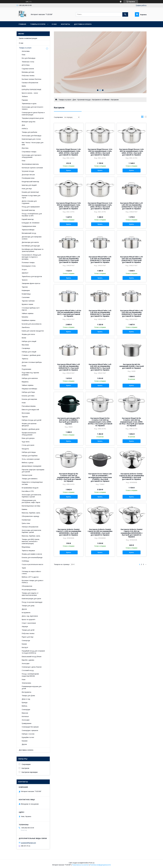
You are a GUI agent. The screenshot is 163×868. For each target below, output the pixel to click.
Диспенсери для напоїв (30, 242)
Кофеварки (26, 290)
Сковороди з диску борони (32, 667)
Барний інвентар (28, 219)
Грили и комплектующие (28, 38)
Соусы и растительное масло (32, 564)
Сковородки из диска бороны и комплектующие (33, 114)
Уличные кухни (27, 475)
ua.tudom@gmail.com (28, 843)
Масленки (25, 345)
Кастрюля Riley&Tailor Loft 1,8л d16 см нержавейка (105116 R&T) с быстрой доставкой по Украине (100, 313)
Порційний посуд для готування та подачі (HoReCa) (33, 652)
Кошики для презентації (30, 192)
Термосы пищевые (28, 551)
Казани (24, 644)
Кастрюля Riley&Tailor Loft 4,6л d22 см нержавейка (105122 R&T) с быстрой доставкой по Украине (100, 367)
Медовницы (26, 547)
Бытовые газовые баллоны (32, 79)
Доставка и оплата (83, 24)
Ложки (24, 366)
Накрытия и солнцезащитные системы (32, 483)
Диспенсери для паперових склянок (32, 238)
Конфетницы (26, 294)
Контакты (65, 24)
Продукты (25, 449)
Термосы (25, 359)
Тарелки (25, 287)
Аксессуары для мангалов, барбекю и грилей (32, 496)
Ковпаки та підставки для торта (31, 197)
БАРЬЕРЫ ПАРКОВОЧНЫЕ (32, 90)
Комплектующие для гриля (31, 599)
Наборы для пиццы (29, 452)
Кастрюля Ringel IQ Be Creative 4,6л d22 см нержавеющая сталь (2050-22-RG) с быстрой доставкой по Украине (131, 422)
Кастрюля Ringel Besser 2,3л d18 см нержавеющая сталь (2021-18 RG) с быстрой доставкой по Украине (100, 152)
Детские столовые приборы (32, 362)
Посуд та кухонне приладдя (32, 602)
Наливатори (26, 520)
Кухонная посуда (84, 100)
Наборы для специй (29, 341)
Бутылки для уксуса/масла (32, 324)
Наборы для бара (28, 392)
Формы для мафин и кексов (32, 554)
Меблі (24, 86)
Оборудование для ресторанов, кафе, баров (31, 501)
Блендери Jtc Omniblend (31, 223)
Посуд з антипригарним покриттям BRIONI (30, 675)
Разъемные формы (29, 406)
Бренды (25, 702)
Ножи (24, 403)
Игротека (25, 148)
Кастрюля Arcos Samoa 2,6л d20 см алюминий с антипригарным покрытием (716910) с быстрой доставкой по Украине (100, 477)
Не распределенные (29, 590)
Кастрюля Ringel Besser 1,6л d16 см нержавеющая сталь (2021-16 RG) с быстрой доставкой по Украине (69, 152)
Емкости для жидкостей (30, 410)
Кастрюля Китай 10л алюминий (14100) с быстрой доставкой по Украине (132, 366)
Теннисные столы (28, 62)
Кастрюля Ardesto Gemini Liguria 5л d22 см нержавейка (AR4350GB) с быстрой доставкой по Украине (131, 476)
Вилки (24, 338)
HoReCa (25, 129)
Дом (74, 100)
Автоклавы (26, 51)
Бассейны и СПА (28, 491)
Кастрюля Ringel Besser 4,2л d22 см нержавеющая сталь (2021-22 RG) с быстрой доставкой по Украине (131, 152)
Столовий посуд (28, 670)
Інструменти (26, 613)
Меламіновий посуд (29, 233)
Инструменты (26, 692)
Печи (23, 55)
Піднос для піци (28, 637)
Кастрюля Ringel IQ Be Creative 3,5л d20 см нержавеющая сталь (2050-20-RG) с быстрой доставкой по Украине (100, 422)
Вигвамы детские (28, 72)
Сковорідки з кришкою (30, 730)
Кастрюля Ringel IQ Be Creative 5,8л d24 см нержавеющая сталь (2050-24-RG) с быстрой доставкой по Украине (69, 477)
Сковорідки (26, 710)
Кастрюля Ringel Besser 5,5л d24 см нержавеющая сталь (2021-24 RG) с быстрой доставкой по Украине (69, 206)
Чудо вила (26, 442)
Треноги (25, 280)
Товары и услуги (38, 24)
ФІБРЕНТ (25, 273)
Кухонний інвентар (28, 210)
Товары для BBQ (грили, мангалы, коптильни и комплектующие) (31, 541)
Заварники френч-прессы (31, 283)
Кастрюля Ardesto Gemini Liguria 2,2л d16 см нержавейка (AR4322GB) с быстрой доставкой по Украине (132, 533)
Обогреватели (27, 586)
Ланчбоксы (26, 327)
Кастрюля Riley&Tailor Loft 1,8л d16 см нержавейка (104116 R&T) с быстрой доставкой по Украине (131, 206)
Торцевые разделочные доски (33, 118)
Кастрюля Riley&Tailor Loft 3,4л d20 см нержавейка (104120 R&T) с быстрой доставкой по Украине (100, 260)
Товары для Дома (28, 696)
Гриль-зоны (26, 523)
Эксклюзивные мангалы (30, 164)
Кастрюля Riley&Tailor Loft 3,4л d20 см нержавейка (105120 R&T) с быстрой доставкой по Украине (69, 367)
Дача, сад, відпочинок (30, 616)
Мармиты (25, 382)
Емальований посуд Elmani (32, 657)
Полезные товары (28, 262)
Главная (22, 24)
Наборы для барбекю (30, 456)
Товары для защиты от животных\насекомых (30, 594)
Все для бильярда (29, 58)
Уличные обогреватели (30, 527)
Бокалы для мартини (29, 399)
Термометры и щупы (29, 104)
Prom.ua (92, 863)
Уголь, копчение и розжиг (31, 459)
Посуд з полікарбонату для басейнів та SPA (32, 215)
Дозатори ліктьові (28, 175)
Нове (24, 680)
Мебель (25, 706)
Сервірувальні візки (29, 226)
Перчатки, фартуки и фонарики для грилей (33, 471)
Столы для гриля (28, 445)
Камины (24, 509)
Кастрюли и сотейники (101, 100)
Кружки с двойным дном (31, 429)
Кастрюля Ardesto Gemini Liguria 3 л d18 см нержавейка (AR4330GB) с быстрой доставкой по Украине (69, 532)
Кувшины (25, 317)
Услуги (24, 270)
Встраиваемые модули (30, 488)
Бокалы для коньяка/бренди (32, 557)
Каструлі (25, 647)
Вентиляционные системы (31, 506)
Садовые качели (28, 69)
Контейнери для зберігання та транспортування (33, 250)
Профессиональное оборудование (29, 434)
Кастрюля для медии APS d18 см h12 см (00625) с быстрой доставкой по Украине (69, 421)
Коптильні (25, 716)
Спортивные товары (29, 152)
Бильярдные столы (29, 266)
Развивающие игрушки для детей (32, 687)
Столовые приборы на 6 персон (31, 309)
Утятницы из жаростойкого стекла (31, 572)
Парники (25, 100)
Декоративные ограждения (32, 466)
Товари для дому (28, 606)
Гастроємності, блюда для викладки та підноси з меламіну (31, 257)
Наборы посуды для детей (32, 420)
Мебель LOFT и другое (30, 577)
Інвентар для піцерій (29, 185)
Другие (24, 609)
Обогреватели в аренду (30, 516)
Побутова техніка (28, 76)
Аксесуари (26, 663)
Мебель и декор (28, 463)
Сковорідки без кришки (30, 727)
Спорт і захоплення (29, 623)
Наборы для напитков (30, 378)
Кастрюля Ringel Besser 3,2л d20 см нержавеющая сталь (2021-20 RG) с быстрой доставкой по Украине (100, 206)
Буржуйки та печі (28, 737)
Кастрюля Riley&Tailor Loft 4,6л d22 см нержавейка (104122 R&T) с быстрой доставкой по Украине (131, 260)
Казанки (25, 741)
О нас (54, 24)
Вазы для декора (28, 438)
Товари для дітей (28, 630)
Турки (24, 568)
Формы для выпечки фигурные (29, 425)
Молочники (26, 413)
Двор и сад (26, 699)
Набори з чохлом (28, 734)
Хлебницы (25, 561)
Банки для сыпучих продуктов (33, 331)
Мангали (25, 713)
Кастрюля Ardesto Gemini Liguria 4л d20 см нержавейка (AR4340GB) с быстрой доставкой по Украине (100, 532)
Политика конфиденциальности (100, 865)
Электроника (26, 683)
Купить (69, 170)
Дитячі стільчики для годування (29, 202)
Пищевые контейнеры (29, 389)
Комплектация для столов (31, 139)
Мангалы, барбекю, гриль (31, 513)
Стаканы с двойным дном (31, 355)
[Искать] (125, 14)
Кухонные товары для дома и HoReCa (32, 581)
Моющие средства (29, 122)
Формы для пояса (28, 334)
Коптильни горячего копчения (32, 168)
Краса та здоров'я (28, 619)
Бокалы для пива (28, 396)
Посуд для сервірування (31, 207)
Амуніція (25, 627)
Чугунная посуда (28, 171)
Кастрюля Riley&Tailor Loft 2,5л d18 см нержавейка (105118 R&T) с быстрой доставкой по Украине (131, 313)
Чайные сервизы (28, 313)
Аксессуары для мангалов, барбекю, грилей (32, 531)
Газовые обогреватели (30, 83)
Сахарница (26, 348)
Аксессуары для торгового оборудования (32, 156)
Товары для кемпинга (30, 479)
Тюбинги (25, 96)
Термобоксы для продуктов (32, 276)
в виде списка (145, 117)
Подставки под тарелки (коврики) (30, 374)
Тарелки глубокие (28, 301)
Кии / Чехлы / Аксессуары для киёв (33, 144)
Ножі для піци (27, 189)
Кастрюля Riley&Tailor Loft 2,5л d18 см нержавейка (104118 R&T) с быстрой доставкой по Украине (69, 260)
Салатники (26, 297)
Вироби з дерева (28, 660)
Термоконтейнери (28, 230)
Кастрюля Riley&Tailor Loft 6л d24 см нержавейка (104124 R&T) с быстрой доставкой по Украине (69, 313)
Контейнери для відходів (31, 246)
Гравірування (27, 723)
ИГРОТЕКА (26, 65)
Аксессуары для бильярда (32, 136)
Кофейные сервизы (29, 320)
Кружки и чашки (27, 304)
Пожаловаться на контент (80, 865)
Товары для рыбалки (29, 132)
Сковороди (26, 640)
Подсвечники (26, 369)
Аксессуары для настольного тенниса (32, 108)
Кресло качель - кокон (30, 93)
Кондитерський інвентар (30, 182)
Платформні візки (28, 178)
